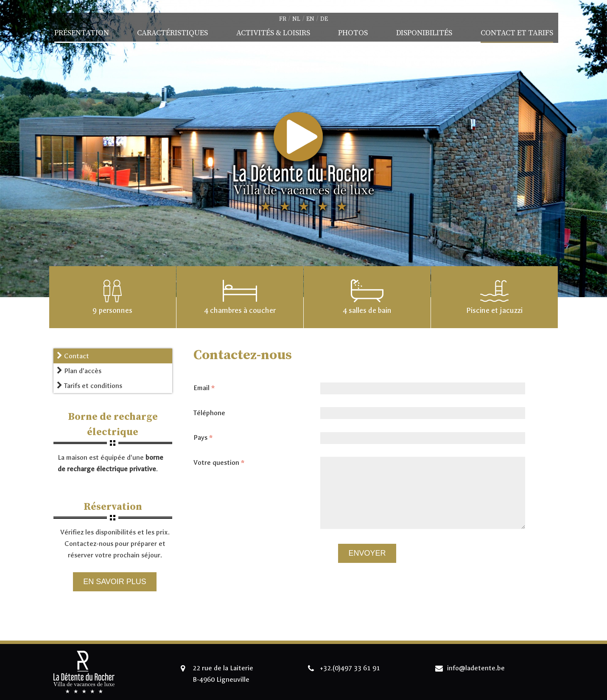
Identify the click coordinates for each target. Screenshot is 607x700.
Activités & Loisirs (273, 33)
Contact (73, 356)
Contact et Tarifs (517, 33)
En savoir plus (115, 582)
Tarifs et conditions (90, 386)
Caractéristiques (172, 33)
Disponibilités (424, 33)
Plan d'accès (79, 371)
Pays (206, 438)
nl (296, 19)
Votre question (221, 463)
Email (207, 388)
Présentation (82, 33)
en (310, 19)
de (324, 19)
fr (283, 19)
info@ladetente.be (476, 668)
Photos (353, 33)
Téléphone (209, 413)
